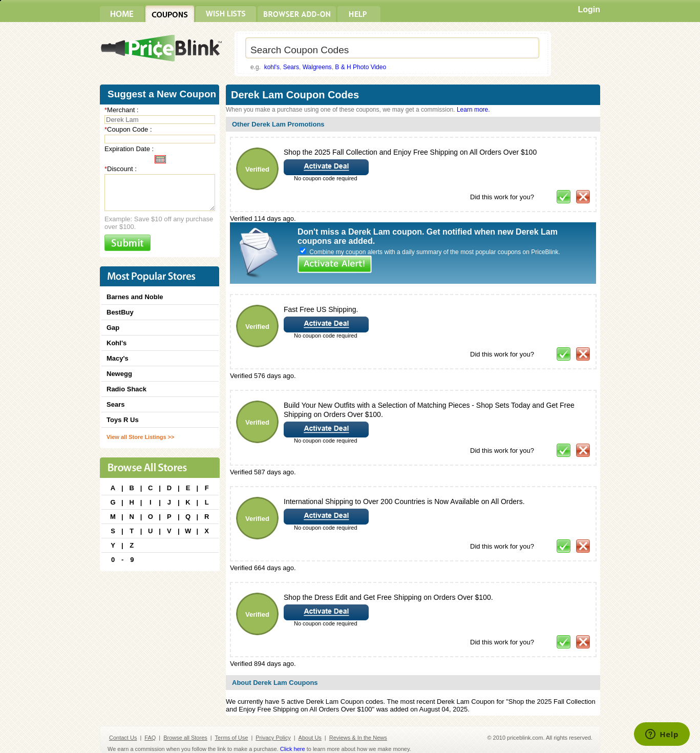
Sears (291, 67)
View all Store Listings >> (140, 437)
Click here (293, 749)
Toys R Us (123, 420)
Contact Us (123, 738)
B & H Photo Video (360, 67)
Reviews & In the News (358, 738)
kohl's (272, 67)
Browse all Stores (185, 738)
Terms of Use (232, 738)
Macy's (118, 358)
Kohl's (116, 343)
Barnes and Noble (135, 297)
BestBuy (120, 312)
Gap (113, 328)
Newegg (119, 374)
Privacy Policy (273, 738)
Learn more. (473, 110)
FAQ (150, 738)
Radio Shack (126, 389)
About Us (310, 738)
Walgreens (317, 67)
